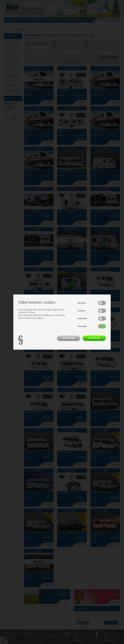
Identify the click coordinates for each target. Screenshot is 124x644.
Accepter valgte (69, 338)
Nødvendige (82, 326)
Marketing (82, 303)
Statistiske (81, 311)
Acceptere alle (94, 338)
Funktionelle (82, 318)
